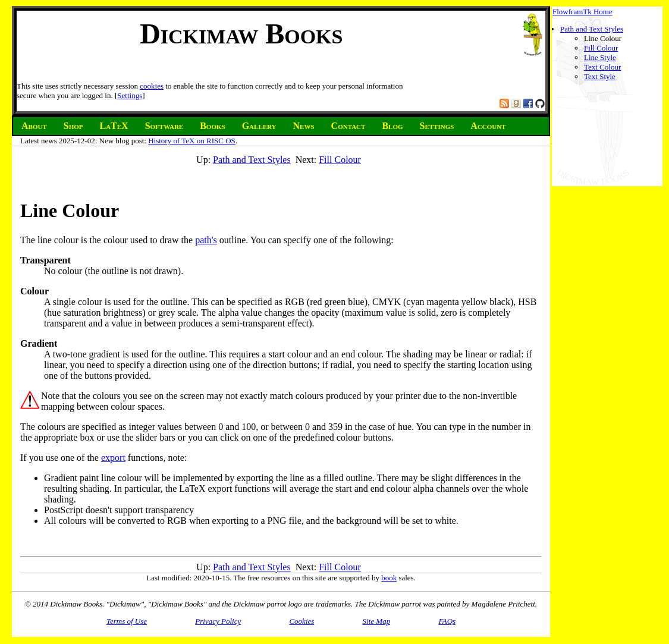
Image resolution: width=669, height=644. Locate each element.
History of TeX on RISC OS (192, 141)
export (113, 458)
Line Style (600, 57)
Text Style (600, 76)
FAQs (447, 621)
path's (206, 240)
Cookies (301, 621)
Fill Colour (601, 48)
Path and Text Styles (592, 29)
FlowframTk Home (582, 12)
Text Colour (602, 67)
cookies (152, 86)
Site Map (377, 621)
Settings (130, 95)
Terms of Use (127, 621)
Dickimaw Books (241, 34)
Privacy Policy (218, 621)
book (389, 578)
